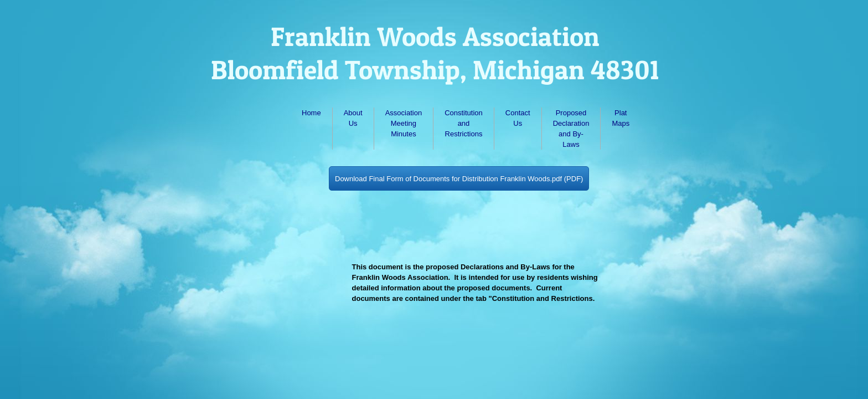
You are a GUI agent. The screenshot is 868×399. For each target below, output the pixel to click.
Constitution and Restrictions (464, 123)
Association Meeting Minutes (404, 123)
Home (311, 113)
